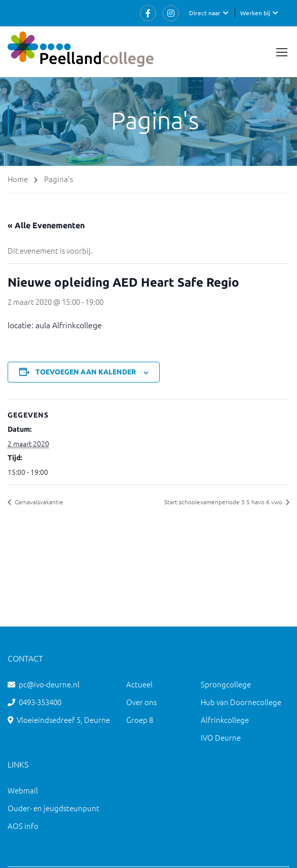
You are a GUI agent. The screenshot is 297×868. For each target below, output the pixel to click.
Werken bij (255, 13)
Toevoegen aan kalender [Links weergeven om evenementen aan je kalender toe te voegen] (86, 372)
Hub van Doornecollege (241, 702)
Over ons (141, 702)
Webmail (23, 790)
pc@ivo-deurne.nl (49, 684)
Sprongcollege (226, 684)
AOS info (23, 826)
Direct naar (205, 13)
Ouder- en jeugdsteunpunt (53, 808)
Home (18, 179)
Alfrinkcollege (225, 720)
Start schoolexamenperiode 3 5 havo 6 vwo (224, 502)
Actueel (139, 684)
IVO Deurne (221, 737)
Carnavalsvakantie (38, 502)
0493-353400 (40, 702)
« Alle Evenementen (46, 225)
